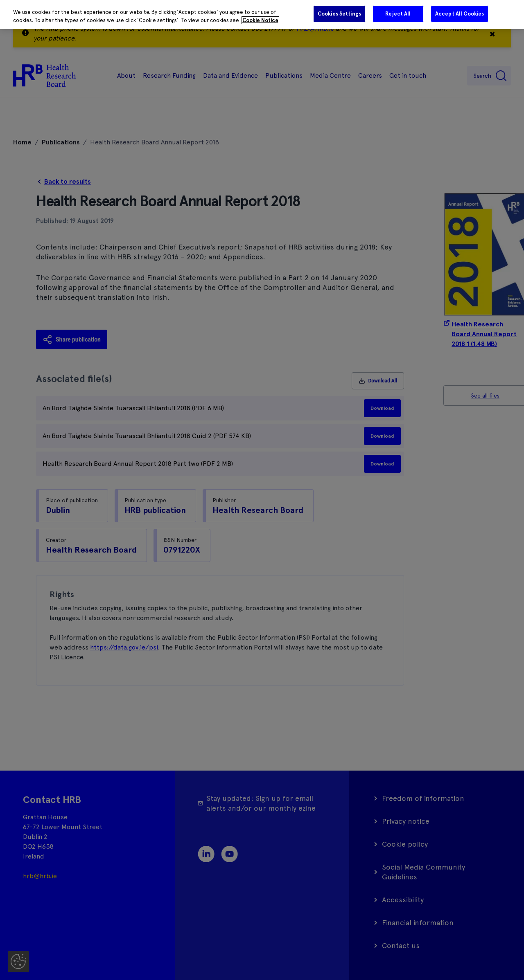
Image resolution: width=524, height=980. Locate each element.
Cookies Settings (339, 14)
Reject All (398, 14)
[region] (262, 15)
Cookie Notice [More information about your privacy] (260, 20)
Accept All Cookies (460, 14)
